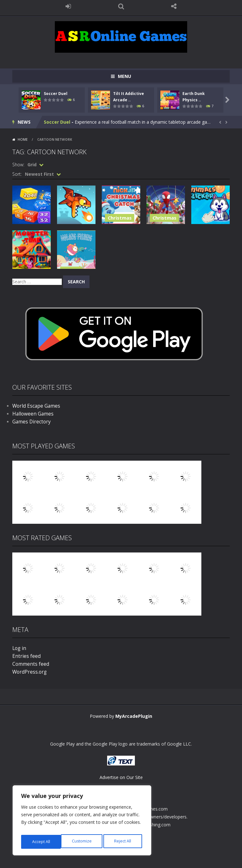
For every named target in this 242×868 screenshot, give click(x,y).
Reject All (83, 842)
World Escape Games (34, 406)
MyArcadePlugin (134, 716)
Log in (19, 648)
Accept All (123, 842)
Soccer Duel (56, 94)
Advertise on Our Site (121, 777)
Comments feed (29, 664)
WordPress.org (27, 672)
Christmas (117, 219)
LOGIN (68, 6)
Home (23, 139)
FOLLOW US (174, 6)
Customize (41, 842)
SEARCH (121, 6)
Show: (18, 165)
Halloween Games (31, 414)
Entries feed (24, 656)
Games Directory (30, 422)
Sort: (17, 174)
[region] (82, 822)
